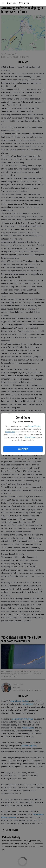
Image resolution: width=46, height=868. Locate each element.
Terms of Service (34, 426)
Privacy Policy (10, 432)
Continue (23, 449)
